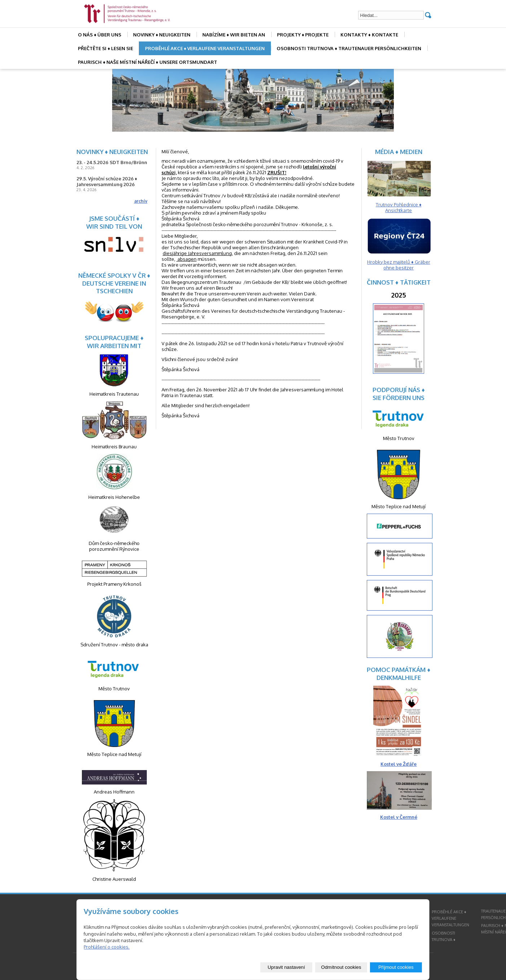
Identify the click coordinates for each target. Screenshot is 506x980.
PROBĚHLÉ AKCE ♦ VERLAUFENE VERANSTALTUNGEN (205, 48)
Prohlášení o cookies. (107, 947)
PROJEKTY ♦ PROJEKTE (303, 35)
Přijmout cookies (396, 967)
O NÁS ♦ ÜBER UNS (100, 35)
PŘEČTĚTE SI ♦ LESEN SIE (105, 48)
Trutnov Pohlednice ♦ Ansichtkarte (399, 207)
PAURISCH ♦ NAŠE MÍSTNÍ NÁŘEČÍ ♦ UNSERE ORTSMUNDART (147, 62)
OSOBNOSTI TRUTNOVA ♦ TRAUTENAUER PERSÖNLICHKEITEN (349, 48)
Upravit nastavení (286, 967)
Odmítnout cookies (341, 967)
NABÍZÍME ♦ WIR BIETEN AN (234, 35)
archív (141, 201)
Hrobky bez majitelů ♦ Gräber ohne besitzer (399, 265)
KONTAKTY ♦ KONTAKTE (369, 35)
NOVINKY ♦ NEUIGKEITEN (162, 35)
